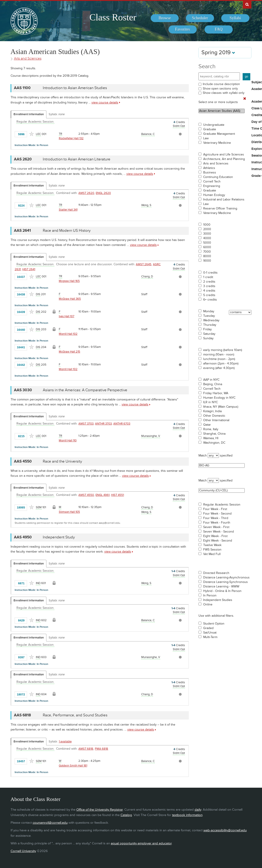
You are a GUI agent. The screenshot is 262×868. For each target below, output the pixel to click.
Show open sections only (220, 89)
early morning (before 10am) (223, 350)
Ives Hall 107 (67, 316)
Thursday (210, 325)
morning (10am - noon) (219, 355)
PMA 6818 (101, 749)
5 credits (209, 295)
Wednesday (211, 320)
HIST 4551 (117, 495)
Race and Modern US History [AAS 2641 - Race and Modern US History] (67, 231)
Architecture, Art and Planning (224, 159)
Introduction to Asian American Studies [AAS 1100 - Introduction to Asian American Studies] (75, 88)
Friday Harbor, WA (216, 393)
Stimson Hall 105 (69, 512)
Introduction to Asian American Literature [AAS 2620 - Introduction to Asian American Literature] (77, 159)
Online (208, 605)
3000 (207, 234)
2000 (207, 229)
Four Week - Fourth (217, 523)
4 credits (209, 291)
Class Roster (113, 17)
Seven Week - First (216, 527)
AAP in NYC (211, 380)
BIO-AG (222, 465)
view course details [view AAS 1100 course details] (105, 102)
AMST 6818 (86, 749)
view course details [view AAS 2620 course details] (140, 174)
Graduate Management (219, 134)
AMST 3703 (86, 424)
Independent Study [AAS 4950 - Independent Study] (59, 537)
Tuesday (209, 316)
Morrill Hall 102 (68, 334)
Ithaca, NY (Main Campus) (221, 407)
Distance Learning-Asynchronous (226, 578)
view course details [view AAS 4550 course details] (136, 476)
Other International (216, 420)
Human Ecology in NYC (219, 398)
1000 (207, 225)
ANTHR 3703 (103, 424)
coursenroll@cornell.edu (50, 823)
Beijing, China (213, 384)
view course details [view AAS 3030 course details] (135, 404)
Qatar (207, 425)
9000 (207, 261)
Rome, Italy (211, 429)
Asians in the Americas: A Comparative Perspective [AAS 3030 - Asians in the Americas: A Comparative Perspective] (85, 390)
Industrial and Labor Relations (224, 200)
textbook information (187, 815)
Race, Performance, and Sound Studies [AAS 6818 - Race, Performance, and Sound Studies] (75, 715)
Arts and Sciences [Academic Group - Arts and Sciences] (28, 59)
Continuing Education (218, 177)
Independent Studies (218, 600)
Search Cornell (247, 4)
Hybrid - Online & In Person (222, 591)
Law (206, 138)
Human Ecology (214, 195)
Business (210, 173)
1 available (65, 742)
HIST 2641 (29, 269)
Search (207, 66)
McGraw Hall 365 (70, 299)
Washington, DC (214, 443)
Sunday (208, 338)
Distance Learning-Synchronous (226, 582)
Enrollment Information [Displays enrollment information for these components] (29, 114)
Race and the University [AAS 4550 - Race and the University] (62, 461)
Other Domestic (214, 416)
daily (198, 810)
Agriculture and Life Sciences (224, 155)
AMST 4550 (86, 495)
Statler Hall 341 (68, 210)
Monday (209, 311)
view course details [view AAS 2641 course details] (143, 245)
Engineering (212, 186)
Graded (208, 628)
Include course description (221, 84)
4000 (207, 238)
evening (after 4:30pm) (219, 368)
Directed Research (216, 573)
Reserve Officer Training (220, 209)
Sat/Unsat (210, 633)
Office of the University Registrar (100, 810)
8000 (207, 256)
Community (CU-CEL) (222, 490)
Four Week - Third (216, 518)
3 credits (209, 286)
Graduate (210, 129)
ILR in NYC (211, 402)
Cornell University (23, 851)
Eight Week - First (215, 536)
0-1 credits (210, 273)
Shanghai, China (214, 434)
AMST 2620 (86, 193)
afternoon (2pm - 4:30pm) (221, 364)
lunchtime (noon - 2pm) (219, 359)
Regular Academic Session (222, 505)
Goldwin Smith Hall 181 (73, 766)
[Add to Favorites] (32, 134)
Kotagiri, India (212, 411)
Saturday (209, 334)
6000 (207, 247)
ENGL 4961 (103, 495)
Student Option (214, 624)
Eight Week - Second (218, 541)
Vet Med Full (212, 554)
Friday (207, 329)
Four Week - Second (217, 514)
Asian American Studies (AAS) (222, 111)
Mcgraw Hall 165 (69, 281)
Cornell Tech (212, 182)
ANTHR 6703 (122, 424)
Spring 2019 (218, 53)
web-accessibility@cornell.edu (225, 830)
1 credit (208, 277)
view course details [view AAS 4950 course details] (118, 552)
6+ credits (210, 300)
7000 (207, 252)
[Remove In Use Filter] (245, 99)
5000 (207, 243)
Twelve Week (212, 545)
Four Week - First (215, 509)
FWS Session (212, 550)
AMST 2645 (144, 264)
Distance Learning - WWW (221, 587)
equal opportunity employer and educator (141, 843)
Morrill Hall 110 (68, 441)
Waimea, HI (211, 438)
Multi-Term (210, 637)
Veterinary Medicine (217, 143)
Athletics (209, 168)
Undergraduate (214, 125)
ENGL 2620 (103, 193)
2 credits (209, 282)
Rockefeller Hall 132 (71, 138)
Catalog (126, 815)
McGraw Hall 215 (69, 352)
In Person (210, 596)
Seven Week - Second (219, 532)
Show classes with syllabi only (224, 93)
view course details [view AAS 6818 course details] (141, 730)
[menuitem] (165, 18)
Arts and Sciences (216, 164)
